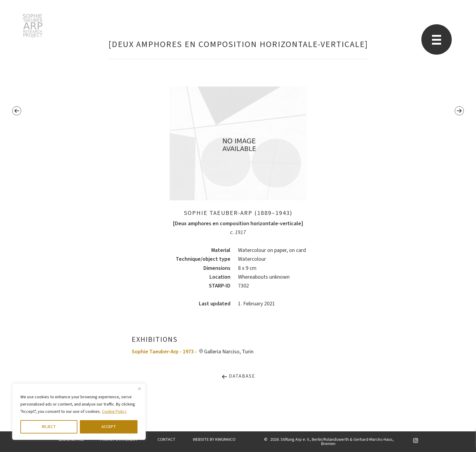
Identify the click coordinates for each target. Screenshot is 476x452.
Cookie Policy (114, 412)
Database (238, 376)
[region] (79, 412)
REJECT (49, 427)
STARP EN (33, 26)
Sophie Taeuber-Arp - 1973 (163, 352)
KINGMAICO (225, 440)
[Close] (139, 389)
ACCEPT (109, 427)
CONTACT (167, 440)
